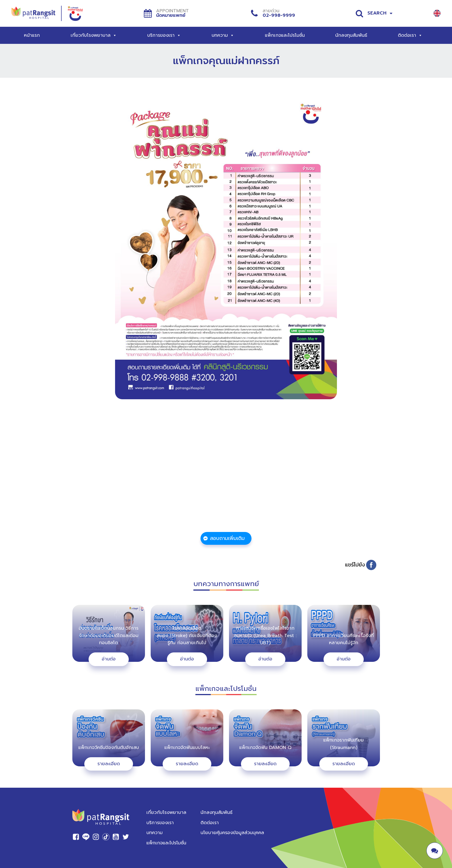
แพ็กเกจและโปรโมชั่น (285, 35)
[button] (226, 538)
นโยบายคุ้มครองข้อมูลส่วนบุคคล (232, 830)
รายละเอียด (109, 761)
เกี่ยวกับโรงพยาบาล (94, 35)
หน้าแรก (32, 35)
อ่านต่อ (109, 656)
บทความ (223, 35)
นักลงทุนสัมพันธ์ (351, 35)
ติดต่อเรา (410, 35)
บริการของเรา (164, 35)
